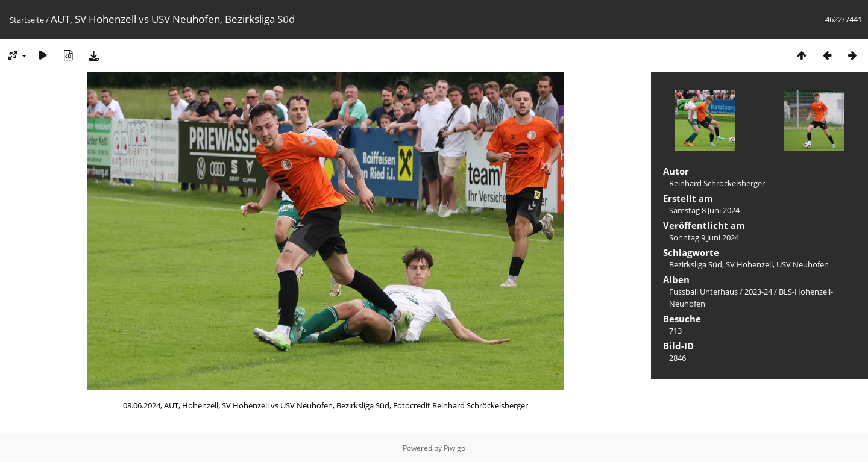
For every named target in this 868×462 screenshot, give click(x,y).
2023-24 (758, 292)
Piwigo (454, 448)
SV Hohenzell (749, 264)
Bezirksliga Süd (696, 264)
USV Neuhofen (803, 264)
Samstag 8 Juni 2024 (704, 210)
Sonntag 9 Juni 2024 (704, 237)
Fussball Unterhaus (703, 292)
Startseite (27, 20)
